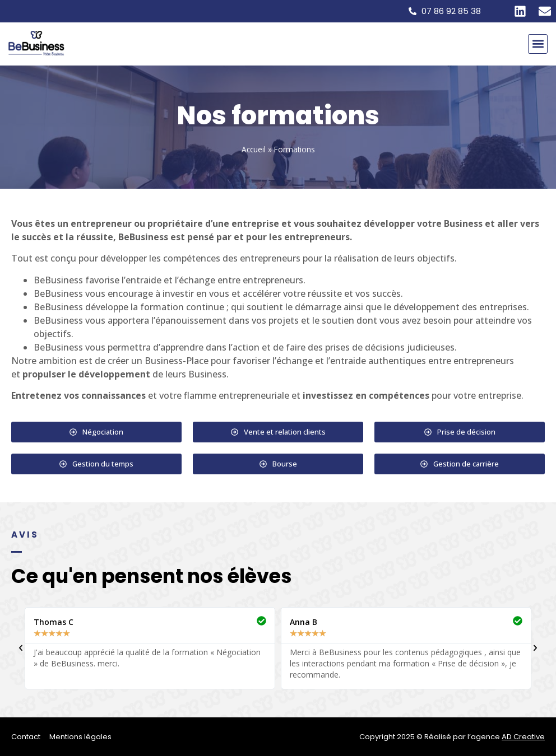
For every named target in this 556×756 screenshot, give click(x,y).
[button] (538, 44)
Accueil (254, 149)
